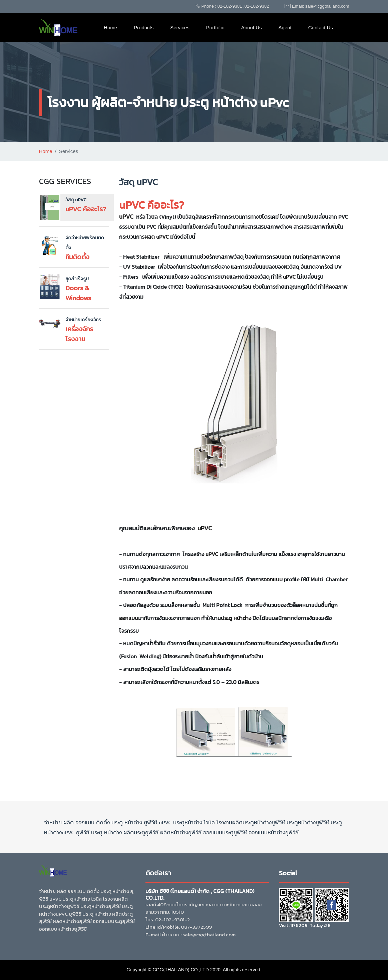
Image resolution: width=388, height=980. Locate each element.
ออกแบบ (273, 579)
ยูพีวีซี (150, 822)
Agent (285, 27)
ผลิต (150, 237)
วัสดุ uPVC (76, 200)
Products (144, 27)
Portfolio (215, 27)
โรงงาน (224, 822)
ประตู (227, 618)
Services (180, 27)
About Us (252, 27)
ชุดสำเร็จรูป (77, 279)
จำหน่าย (53, 822)
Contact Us (321, 27)
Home (110, 27)
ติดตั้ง (103, 822)
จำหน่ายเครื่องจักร (83, 320)
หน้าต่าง (242, 618)
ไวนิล (209, 822)
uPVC (126, 216)
